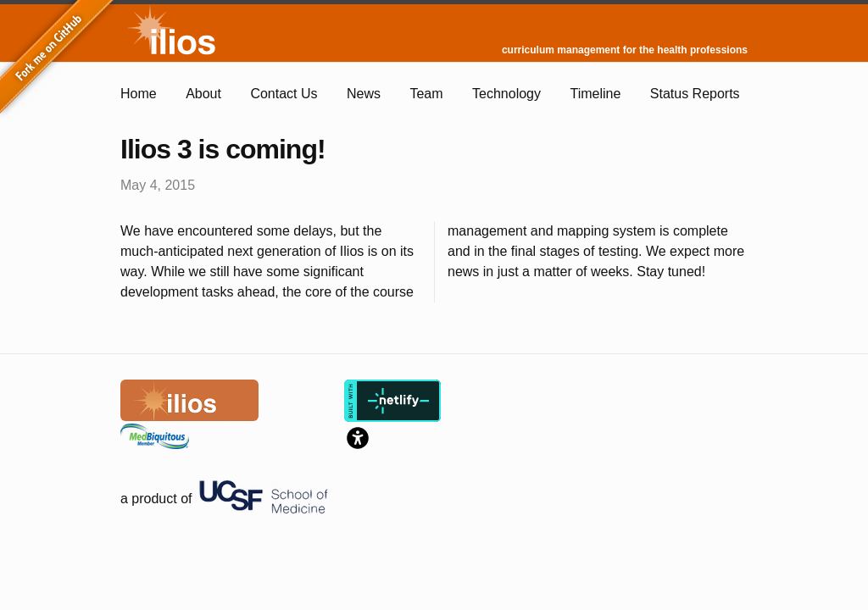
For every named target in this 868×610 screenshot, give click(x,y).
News (364, 94)
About (203, 94)
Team (426, 94)
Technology (506, 94)
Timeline (595, 94)
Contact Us (284, 94)
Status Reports (695, 94)
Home (139, 94)
